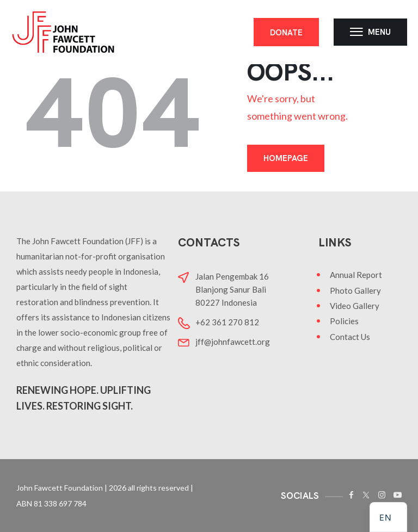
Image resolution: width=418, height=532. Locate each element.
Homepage (286, 158)
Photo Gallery (355, 290)
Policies (344, 321)
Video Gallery (355, 306)
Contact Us (350, 337)
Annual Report (356, 275)
